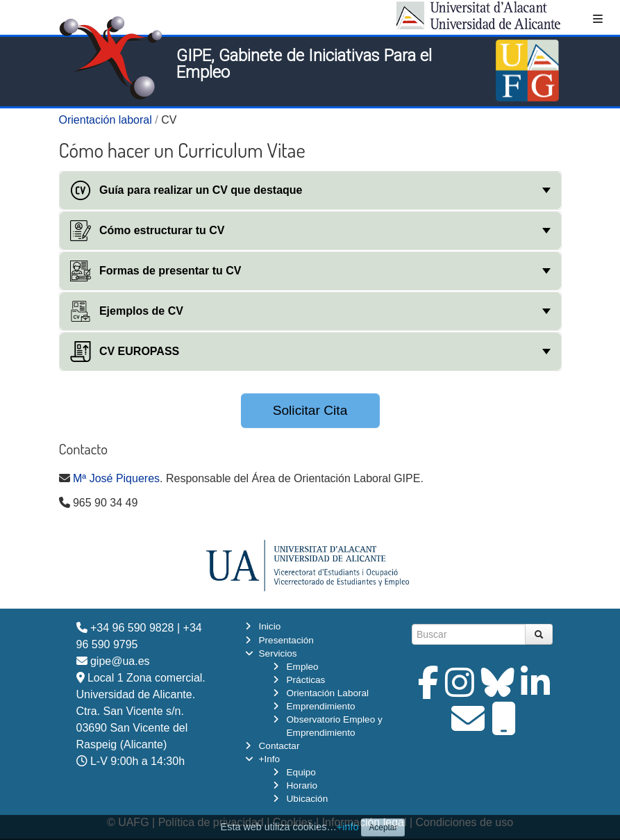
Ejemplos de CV (127, 311)
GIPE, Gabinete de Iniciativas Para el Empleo (304, 64)
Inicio (270, 626)
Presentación (286, 640)
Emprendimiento (321, 706)
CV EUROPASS (125, 352)
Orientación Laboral (328, 693)
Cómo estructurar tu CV (148, 231)
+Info (270, 759)
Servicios (278, 653)
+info (348, 827)
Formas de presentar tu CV (156, 271)
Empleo (303, 667)
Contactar (279, 746)
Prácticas (306, 680)
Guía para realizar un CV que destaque (186, 190)
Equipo (301, 772)
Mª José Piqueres (116, 478)
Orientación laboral (106, 120)
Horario (302, 785)
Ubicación (308, 799)
